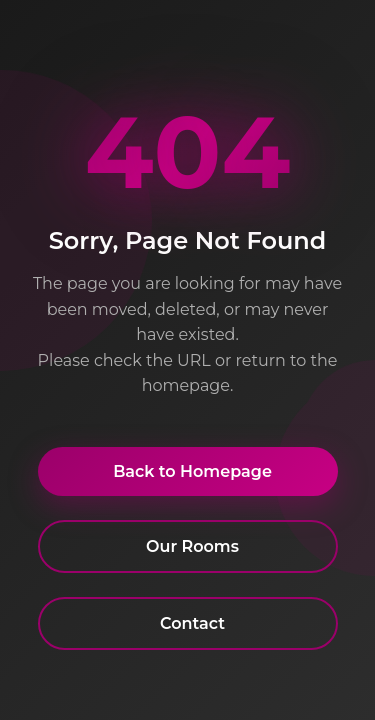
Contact (192, 623)
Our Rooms (192, 546)
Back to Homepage (192, 471)
